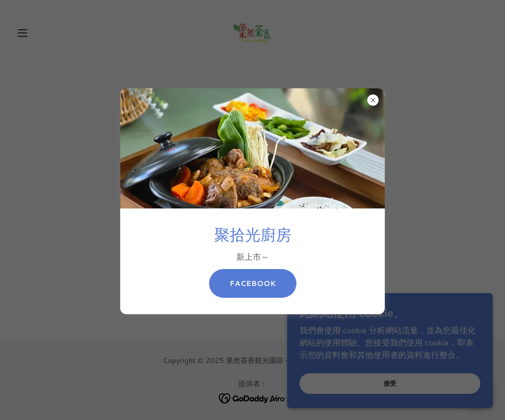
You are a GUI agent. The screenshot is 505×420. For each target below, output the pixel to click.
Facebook (253, 283)
